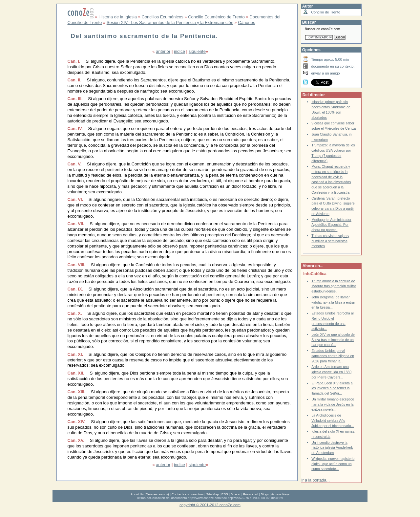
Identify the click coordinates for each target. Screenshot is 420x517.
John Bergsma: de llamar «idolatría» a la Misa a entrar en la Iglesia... (333, 302)
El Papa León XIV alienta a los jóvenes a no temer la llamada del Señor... (332, 388)
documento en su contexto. (333, 66)
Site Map (212, 494)
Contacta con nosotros (188, 494)
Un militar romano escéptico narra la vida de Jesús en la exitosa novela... (333, 404)
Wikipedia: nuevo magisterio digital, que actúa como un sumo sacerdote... (333, 464)
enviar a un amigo (325, 73)
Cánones (246, 22)
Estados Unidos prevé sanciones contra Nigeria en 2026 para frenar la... (333, 356)
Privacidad (251, 494)
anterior (163, 51)
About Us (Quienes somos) (150, 494)
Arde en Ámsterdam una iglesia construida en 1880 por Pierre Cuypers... (331, 372)
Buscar (236, 494)
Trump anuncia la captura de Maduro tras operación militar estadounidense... (334, 286)
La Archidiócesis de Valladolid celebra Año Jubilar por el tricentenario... (333, 420)
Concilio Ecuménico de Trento (216, 17)
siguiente (197, 51)
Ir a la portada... (315, 480)
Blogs (265, 494)
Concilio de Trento (326, 12)
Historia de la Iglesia (118, 17)
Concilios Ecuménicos (163, 17)
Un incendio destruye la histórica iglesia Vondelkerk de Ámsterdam (332, 448)
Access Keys (280, 494)
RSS (225, 494)
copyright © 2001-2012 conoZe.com (210, 505)
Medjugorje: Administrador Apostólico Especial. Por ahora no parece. (331, 225)
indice (179, 51)
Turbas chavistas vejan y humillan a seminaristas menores (330, 241)
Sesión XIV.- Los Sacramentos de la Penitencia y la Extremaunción (170, 22)
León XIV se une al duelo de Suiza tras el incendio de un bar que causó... (333, 340)
